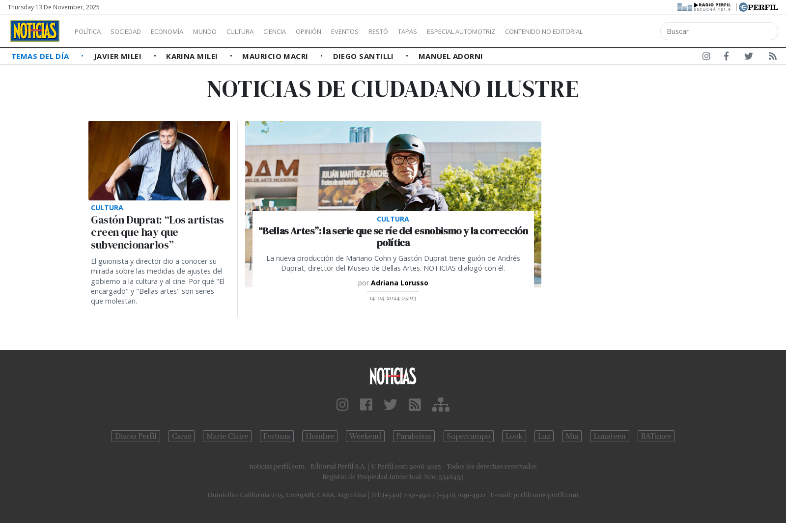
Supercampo (469, 436)
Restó (430, 31)
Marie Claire (227, 436)
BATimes (656, 436)
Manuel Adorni (451, 56)
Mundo (227, 31)
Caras (182, 436)
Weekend (365, 436)
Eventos (392, 31)
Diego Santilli (365, 56)
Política (91, 31)
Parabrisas (414, 436)
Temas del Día (41, 56)
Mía (572, 436)
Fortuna (277, 436)
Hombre (320, 436)
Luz (544, 436)
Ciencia (309, 31)
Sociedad (136, 31)
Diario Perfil (136, 436)
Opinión (349, 31)
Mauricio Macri (276, 56)
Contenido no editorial (628, 31)
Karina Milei (193, 56)
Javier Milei (119, 56)
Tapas (463, 31)
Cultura (268, 31)
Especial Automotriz (527, 31)
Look (514, 436)
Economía (184, 31)
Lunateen (609, 436)
